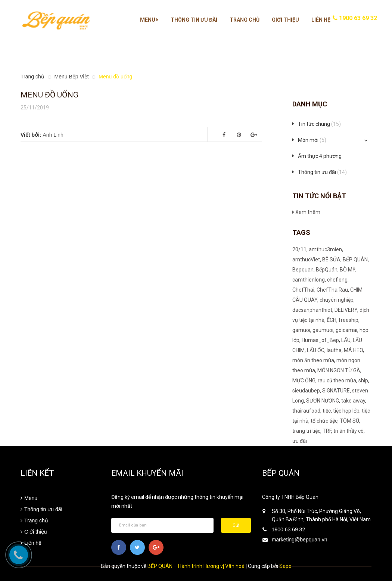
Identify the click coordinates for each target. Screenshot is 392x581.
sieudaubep (306, 391)
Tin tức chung (319, 124)
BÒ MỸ (348, 270)
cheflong (337, 280)
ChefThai (303, 290)
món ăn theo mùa (313, 360)
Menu (149, 20)
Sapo (285, 566)
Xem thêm (306, 212)
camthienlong (309, 280)
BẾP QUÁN (355, 260)
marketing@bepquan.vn (300, 540)
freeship (349, 320)
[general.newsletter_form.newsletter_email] (162, 525)
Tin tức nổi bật (319, 196)
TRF (327, 431)
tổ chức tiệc (324, 421)
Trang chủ (245, 20)
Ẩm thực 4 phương (320, 156)
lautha (334, 350)
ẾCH (332, 320)
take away (353, 401)
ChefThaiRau (332, 290)
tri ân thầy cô (349, 431)
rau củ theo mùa (337, 380)
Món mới (312, 140)
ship (363, 380)
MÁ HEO (353, 350)
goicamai (346, 330)
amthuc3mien (325, 249)
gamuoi (301, 330)
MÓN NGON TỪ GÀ (339, 370)
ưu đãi (300, 441)
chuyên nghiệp (337, 300)
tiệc (327, 411)
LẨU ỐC (316, 350)
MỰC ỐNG (304, 380)
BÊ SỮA (331, 260)
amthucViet (306, 260)
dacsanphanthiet (312, 310)
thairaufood (306, 411)
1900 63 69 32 (355, 18)
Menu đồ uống (49, 95)
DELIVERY (346, 310)
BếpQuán (327, 270)
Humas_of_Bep (320, 340)
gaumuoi (323, 330)
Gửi (236, 525)
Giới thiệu (285, 20)
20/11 (299, 249)
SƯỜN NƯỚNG (323, 401)
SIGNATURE (336, 391)
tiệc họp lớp (346, 411)
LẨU (346, 340)
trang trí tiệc (306, 431)
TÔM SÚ (349, 421)
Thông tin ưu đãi (194, 20)
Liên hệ (321, 20)
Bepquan (303, 270)
